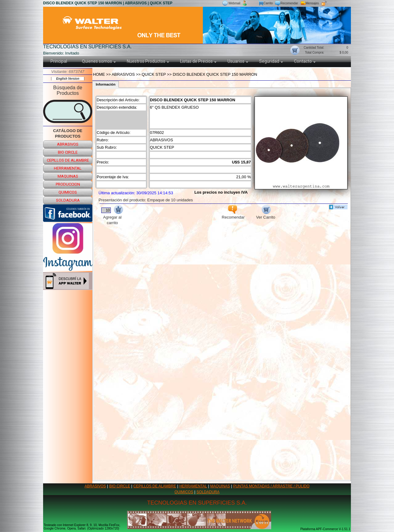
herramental (68, 168)
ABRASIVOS (95, 486)
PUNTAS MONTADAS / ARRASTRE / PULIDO (271, 486)
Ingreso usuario (339, 3)
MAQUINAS (220, 486)
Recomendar (289, 3)
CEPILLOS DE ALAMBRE (155, 486)
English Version (68, 79)
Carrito (268, 3)
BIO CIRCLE (120, 486)
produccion (68, 184)
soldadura (68, 200)
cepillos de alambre (68, 160)
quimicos (68, 192)
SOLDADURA (208, 492)
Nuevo (253, 3)
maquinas (68, 176)
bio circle (68, 152)
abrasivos (68, 144)
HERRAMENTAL (193, 486)
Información (106, 84)
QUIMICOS (184, 492)
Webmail (234, 3)
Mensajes (312, 3)
